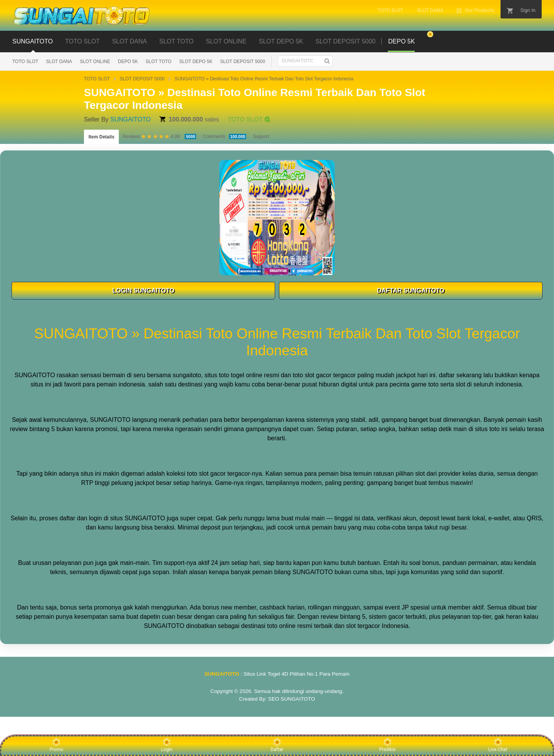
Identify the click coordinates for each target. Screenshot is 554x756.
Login (167, 745)
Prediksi (387, 745)
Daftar (277, 745)
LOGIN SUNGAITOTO (143, 291)
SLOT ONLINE (226, 41)
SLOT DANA (129, 41)
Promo (57, 745)
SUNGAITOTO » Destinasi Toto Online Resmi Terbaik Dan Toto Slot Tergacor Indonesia (264, 79)
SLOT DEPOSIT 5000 (345, 41)
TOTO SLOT (82, 41)
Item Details (101, 137)
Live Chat (498, 745)
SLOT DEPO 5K (281, 41)
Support (261, 137)
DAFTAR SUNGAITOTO (411, 291)
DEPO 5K (128, 62)
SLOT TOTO (177, 41)
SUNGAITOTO (33, 41)
